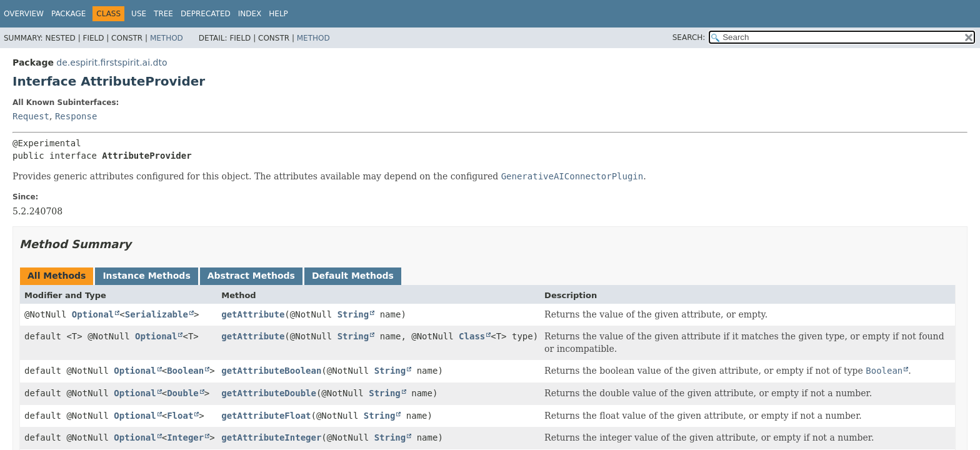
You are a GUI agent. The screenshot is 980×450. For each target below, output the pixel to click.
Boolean (185, 371)
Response (76, 116)
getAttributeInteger (271, 437)
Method (167, 38)
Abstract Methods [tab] (251, 276)
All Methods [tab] (57, 276)
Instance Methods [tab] (146, 276)
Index (250, 14)
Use (139, 14)
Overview (24, 14)
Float (180, 416)
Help (278, 14)
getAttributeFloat (266, 416)
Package (68, 14)
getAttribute (253, 314)
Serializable (157, 314)
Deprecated (206, 14)
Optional (93, 314)
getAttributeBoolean (271, 371)
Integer (185, 437)
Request (31, 116)
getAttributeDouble (269, 393)
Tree (163, 14)
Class (472, 336)
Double (183, 393)
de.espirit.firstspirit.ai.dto (112, 62)
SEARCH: (689, 37)
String (353, 314)
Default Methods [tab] (353, 276)
